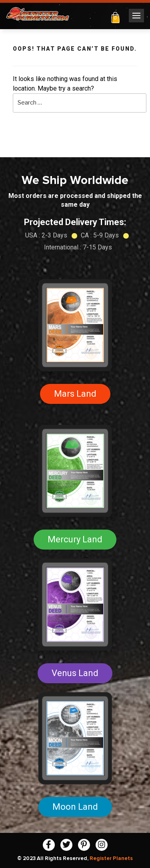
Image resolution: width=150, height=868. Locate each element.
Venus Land (75, 673)
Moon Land (75, 807)
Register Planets (111, 858)
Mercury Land (75, 539)
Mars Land (75, 394)
